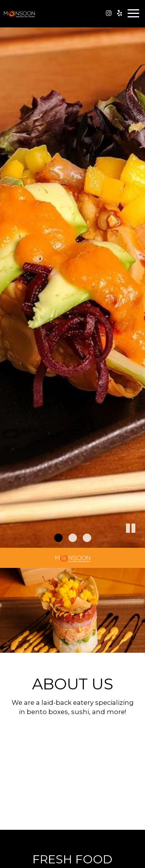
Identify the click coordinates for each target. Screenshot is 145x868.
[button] (139, 542)
